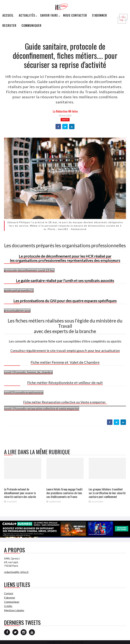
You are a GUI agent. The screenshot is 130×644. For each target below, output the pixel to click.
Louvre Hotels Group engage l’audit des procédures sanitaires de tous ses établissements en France (64, 493)
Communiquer (31, 25)
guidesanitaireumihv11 (19, 290)
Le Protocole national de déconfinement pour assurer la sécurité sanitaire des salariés (20, 493)
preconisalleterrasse (17, 311)
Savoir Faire (49, 15)
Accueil (8, 15)
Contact (9, 593)
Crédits (8, 606)
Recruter (9, 25)
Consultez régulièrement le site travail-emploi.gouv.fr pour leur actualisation (65, 351)
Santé (65, 120)
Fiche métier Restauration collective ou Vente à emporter (65, 402)
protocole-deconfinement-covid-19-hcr (29, 270)
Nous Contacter (75, 15)
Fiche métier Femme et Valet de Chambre (65, 362)
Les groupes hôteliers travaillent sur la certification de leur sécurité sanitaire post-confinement (107, 493)
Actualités (27, 15)
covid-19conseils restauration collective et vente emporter (42, 409)
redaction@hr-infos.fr (16, 572)
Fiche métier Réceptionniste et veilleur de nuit (65, 383)
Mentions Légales (14, 610)
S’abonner (100, 15)
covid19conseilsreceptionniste (24, 392)
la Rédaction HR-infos (65, 111)
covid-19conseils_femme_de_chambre (28, 372)
